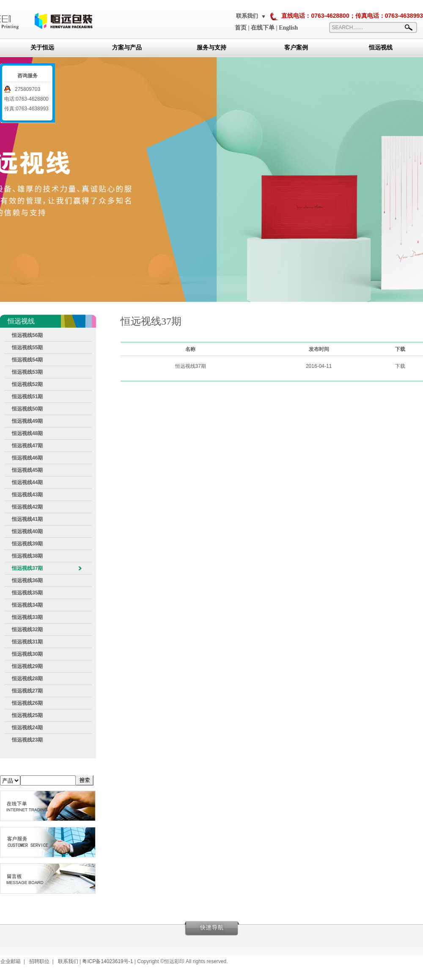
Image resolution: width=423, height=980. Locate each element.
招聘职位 (39, 961)
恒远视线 (381, 48)
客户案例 (296, 48)
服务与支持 (211, 48)
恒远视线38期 (27, 556)
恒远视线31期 (27, 642)
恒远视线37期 (27, 568)
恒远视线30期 (27, 654)
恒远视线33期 (27, 617)
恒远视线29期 (27, 666)
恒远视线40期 (27, 531)
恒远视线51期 (27, 397)
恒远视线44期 (27, 482)
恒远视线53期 (27, 372)
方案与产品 (127, 48)
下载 (400, 366)
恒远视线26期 (27, 703)
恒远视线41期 (27, 519)
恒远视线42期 (27, 507)
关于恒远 (42, 48)
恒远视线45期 (27, 470)
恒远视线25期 (27, 715)
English (288, 28)
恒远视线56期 (27, 335)
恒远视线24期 (27, 728)
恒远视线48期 (27, 433)
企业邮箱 (11, 961)
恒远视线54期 (27, 360)
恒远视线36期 (27, 580)
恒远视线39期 (27, 544)
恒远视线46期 (27, 458)
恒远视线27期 (27, 691)
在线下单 (263, 28)
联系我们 (247, 16)
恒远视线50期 (27, 409)
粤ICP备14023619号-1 (107, 961)
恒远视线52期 (27, 384)
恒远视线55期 (27, 348)
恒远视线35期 (27, 593)
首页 (241, 28)
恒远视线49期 (27, 421)
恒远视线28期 (27, 679)
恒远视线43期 (27, 495)
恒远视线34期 (27, 605)
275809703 (27, 89)
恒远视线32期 (27, 630)
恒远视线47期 (27, 446)
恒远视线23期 (27, 740)
